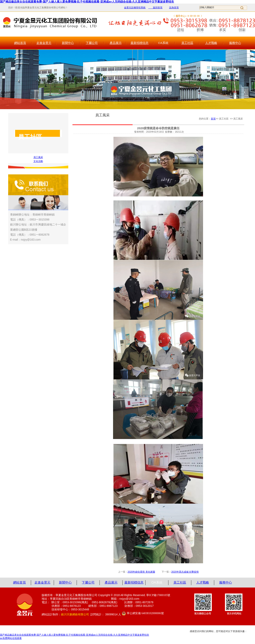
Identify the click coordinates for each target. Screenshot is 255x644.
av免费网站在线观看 (11, 638)
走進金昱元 (44, 43)
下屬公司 (92, 43)
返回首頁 (155, 8)
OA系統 (163, 43)
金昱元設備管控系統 (135, 8)
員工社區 (187, 43)
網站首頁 (20, 43)
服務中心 (235, 43)
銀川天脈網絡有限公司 (75, 614)
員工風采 (38, 157)
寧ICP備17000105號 (158, 595)
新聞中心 (68, 43)
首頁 (213, 119)
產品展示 (116, 43)
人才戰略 (211, 43)
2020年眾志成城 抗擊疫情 (185, 572)
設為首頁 (174, 8)
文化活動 (38, 161)
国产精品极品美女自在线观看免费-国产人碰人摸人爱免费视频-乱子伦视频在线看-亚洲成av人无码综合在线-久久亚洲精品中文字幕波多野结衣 (87, 2)
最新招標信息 (140, 43)
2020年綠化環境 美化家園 (141, 572)
